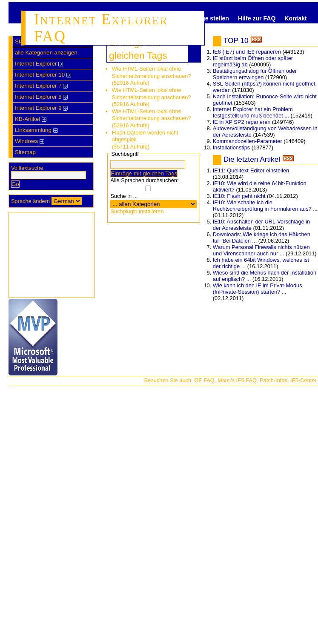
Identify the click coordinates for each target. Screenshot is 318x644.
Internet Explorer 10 (43, 75)
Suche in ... (124, 196)
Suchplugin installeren (137, 211)
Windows (30, 141)
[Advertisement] (52, 255)
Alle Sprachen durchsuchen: (144, 180)
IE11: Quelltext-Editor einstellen (251, 170)
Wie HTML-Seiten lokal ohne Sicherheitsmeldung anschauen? (152, 72)
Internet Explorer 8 (41, 97)
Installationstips (232, 147)
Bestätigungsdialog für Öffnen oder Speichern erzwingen (255, 74)
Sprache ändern (30, 201)
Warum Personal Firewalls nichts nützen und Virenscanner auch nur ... (261, 250)
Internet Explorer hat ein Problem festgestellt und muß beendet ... (253, 112)
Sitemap (25, 152)
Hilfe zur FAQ (257, 18)
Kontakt (295, 18)
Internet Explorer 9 (41, 108)
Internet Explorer (39, 64)
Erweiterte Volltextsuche (149, 18)
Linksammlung (36, 130)
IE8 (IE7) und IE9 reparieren (247, 52)
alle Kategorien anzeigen (46, 53)
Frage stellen (211, 18)
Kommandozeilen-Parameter (248, 141)
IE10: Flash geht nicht (239, 196)
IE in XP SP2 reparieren (242, 122)
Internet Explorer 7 (41, 86)
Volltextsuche (27, 168)
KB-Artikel (31, 119)
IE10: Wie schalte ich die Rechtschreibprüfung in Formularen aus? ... (265, 206)
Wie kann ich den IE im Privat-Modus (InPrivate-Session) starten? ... (258, 289)
